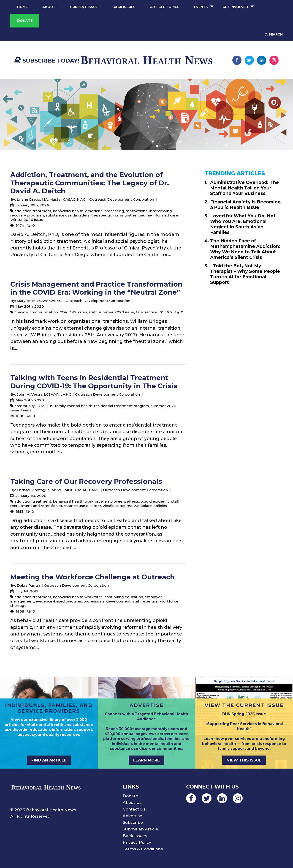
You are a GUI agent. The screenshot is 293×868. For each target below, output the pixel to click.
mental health (80, 406)
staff (93, 312)
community (25, 406)
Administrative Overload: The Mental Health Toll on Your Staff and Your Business (244, 188)
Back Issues (124, 7)
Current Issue (84, 7)
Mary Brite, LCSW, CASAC (39, 301)
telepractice (146, 312)
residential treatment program (122, 406)
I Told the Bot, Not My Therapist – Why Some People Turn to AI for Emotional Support (245, 274)
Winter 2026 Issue (27, 220)
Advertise (132, 816)
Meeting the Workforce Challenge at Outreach (92, 577)
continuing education (124, 597)
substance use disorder (80, 506)
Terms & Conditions (143, 849)
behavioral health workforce (78, 501)
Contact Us (134, 809)
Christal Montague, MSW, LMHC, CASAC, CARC (58, 490)
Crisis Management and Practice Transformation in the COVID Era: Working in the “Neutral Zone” (96, 288)
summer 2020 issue (116, 312)
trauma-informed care (158, 215)
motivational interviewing (149, 211)
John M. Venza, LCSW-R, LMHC (44, 394)
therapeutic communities (114, 215)
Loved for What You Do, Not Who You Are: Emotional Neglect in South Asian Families (243, 224)
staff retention (145, 601)
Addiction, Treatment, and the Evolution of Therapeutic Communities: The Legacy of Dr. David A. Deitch (90, 183)
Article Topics (165, 7)
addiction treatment (33, 211)
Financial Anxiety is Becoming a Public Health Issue (245, 205)
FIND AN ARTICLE (49, 760)
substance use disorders (68, 215)
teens (26, 410)
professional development (107, 601)
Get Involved (235, 7)
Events (201, 7)
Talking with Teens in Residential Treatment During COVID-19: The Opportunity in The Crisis (94, 382)
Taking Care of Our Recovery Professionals (86, 481)
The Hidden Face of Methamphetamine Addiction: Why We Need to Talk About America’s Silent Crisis (245, 249)
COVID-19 (68, 312)
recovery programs (27, 215)
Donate (25, 21)
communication (44, 312)
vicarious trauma (118, 506)
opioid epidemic (155, 501)
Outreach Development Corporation (122, 199)
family (60, 406)
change (21, 312)
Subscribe (133, 822)
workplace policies (150, 506)
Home (22, 7)
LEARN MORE (146, 760)
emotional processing (105, 211)
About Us (132, 802)
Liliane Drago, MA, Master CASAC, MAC (51, 199)
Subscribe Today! (47, 61)
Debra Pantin (28, 585)
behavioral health (68, 211)
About (49, 7)
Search (274, 34)
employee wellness (122, 501)
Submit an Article (140, 829)
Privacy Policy (137, 842)
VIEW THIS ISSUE (244, 760)
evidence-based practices (59, 601)
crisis (83, 312)
